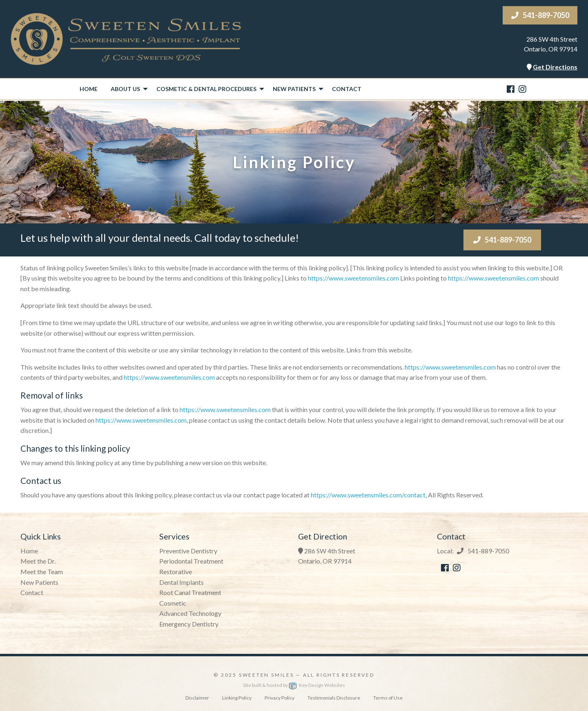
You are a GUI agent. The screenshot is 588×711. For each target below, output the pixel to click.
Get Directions (555, 67)
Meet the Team (42, 572)
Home (89, 89)
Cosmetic (173, 603)
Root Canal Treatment (190, 592)
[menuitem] (89, 89)
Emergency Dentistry (189, 624)
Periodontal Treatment (191, 561)
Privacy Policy (280, 698)
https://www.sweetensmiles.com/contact (368, 495)
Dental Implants (182, 582)
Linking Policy (237, 698)
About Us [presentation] (125, 89)
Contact (347, 89)
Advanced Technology (190, 613)
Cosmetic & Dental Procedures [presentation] (206, 89)
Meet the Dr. (38, 561)
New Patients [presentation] (294, 89)
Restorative (176, 572)
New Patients (39, 582)
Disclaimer (197, 698)
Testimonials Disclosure (334, 698)
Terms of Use (388, 698)
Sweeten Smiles (266, 675)
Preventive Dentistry (188, 551)
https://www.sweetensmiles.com (353, 278)
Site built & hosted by (294, 685)
